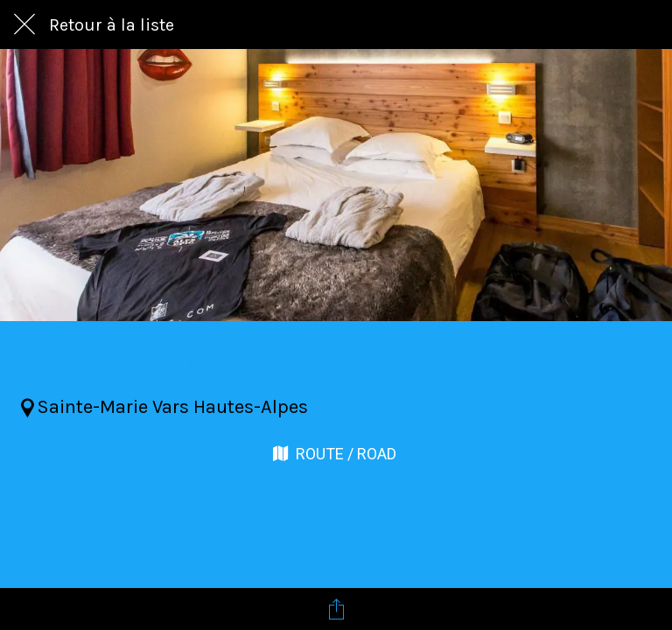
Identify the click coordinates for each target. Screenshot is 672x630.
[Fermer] (24, 24)
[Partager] (336, 609)
